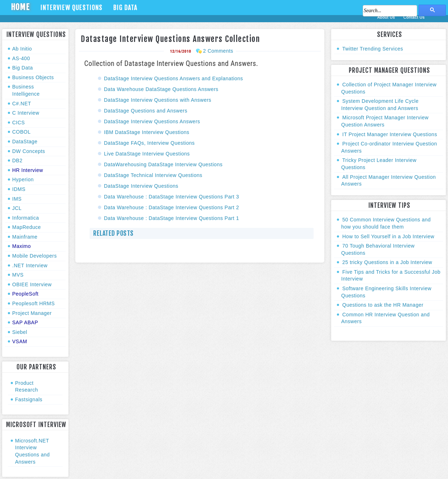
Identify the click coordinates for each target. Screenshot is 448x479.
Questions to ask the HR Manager (383, 305)
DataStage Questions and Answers (146, 111)
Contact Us (414, 17)
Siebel (20, 332)
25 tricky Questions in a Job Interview (387, 262)
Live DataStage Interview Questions (147, 154)
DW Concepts (29, 151)
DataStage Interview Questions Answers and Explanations (173, 78)
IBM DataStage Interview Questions (147, 132)
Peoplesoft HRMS (34, 303)
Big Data (125, 8)
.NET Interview (30, 265)
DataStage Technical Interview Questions (153, 175)
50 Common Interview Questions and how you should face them (386, 223)
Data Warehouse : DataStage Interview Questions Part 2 (171, 207)
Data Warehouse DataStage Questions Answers (162, 89)
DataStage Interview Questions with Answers (158, 100)
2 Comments (218, 51)
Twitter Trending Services (373, 49)
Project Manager (32, 313)
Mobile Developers (34, 256)
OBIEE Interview (32, 284)
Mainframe (25, 237)
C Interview (26, 113)
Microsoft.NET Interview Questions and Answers (32, 451)
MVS (18, 275)
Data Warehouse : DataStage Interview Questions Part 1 (171, 218)
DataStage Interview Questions (141, 186)
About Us (387, 17)
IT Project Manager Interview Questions (390, 134)
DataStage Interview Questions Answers (152, 121)
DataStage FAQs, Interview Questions (149, 143)
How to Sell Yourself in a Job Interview (388, 236)
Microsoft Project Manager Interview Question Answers (385, 121)
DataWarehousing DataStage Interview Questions (163, 164)
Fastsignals (29, 399)
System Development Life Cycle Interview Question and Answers (380, 105)
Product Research (27, 387)
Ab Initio (22, 49)
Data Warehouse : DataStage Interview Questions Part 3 (171, 197)
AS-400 (21, 58)
